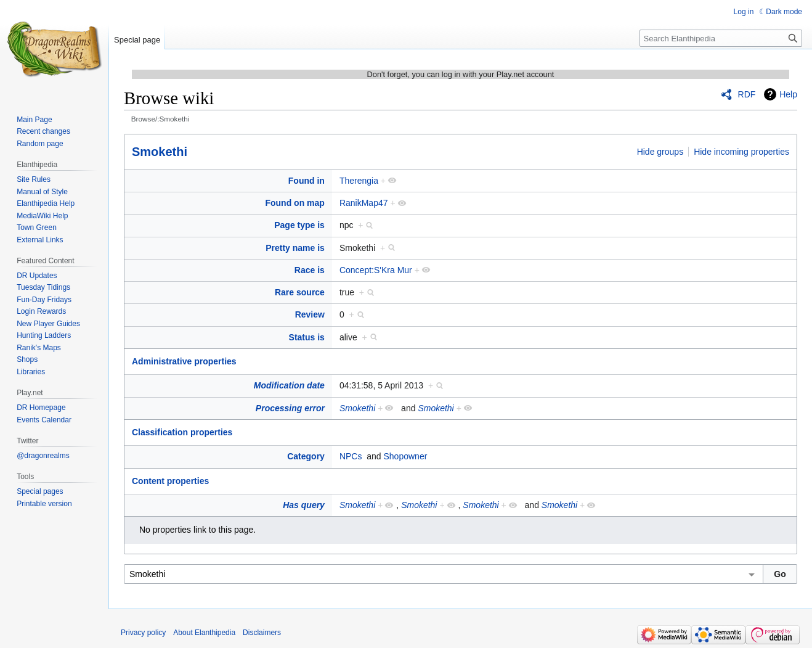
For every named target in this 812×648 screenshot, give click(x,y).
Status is (307, 337)
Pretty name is (295, 248)
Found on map (294, 203)
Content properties (170, 481)
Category (306, 456)
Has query (304, 505)
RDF (747, 94)
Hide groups (660, 152)
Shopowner (406, 456)
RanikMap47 (364, 203)
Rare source (300, 292)
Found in (307, 181)
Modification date (289, 385)
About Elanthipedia (204, 633)
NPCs (351, 456)
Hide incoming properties (741, 152)
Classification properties (182, 432)
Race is (310, 270)
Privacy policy (143, 633)
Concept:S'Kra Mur (376, 270)
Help (788, 94)
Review (310, 314)
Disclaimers (262, 633)
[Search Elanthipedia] (721, 38)
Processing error (290, 408)
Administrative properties (184, 361)
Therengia (359, 181)
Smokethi (160, 152)
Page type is (299, 225)
